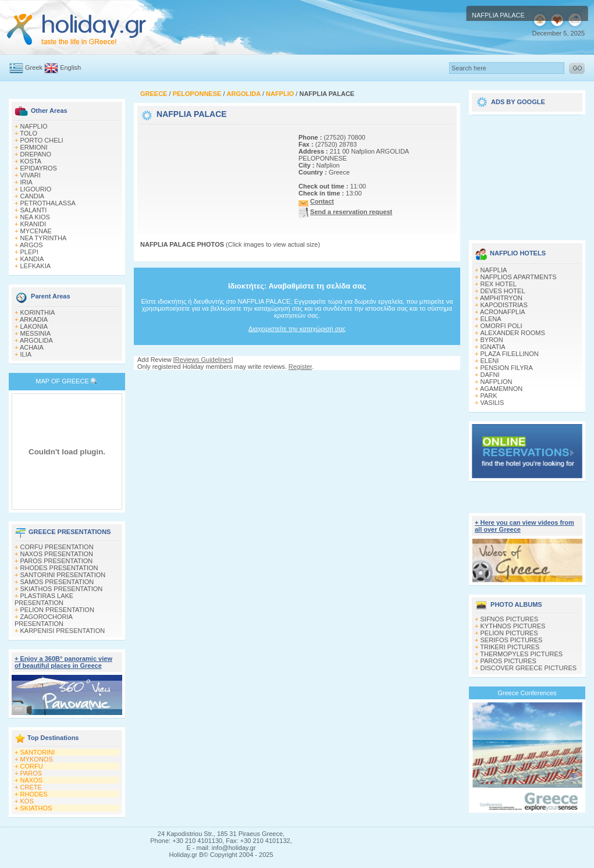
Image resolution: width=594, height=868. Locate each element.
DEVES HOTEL (503, 291)
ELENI (490, 361)
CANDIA (33, 196)
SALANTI (34, 210)
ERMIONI (34, 147)
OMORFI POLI (501, 326)
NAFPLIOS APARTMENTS (519, 277)
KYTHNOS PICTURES (513, 626)
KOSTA (31, 161)
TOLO (29, 133)
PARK (489, 396)
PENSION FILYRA (507, 368)
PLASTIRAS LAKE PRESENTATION (44, 599)
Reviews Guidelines (203, 360)
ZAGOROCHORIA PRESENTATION (43, 620)
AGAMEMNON (501, 389)
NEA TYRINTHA (44, 238)
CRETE (31, 787)
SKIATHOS (36, 808)
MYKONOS (37, 759)
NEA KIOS (35, 217)
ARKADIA (34, 319)
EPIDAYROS (39, 168)
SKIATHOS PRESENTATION (62, 589)
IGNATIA (493, 347)
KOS (27, 801)
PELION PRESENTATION (57, 610)
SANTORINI (38, 752)
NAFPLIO (34, 126)
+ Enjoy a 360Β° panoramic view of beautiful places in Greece (63, 662)
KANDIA (32, 259)
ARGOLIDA (36, 340)
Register (300, 367)
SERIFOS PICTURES (512, 640)
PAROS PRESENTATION (57, 561)
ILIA (26, 354)
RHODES (34, 794)
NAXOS (32, 780)
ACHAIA (32, 347)
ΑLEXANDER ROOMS (513, 333)
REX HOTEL (499, 284)
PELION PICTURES (509, 633)
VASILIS (492, 403)
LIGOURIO (36, 189)
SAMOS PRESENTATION (57, 582)
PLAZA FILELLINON (510, 354)
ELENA (491, 319)
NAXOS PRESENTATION (57, 554)
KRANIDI (33, 224)
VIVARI (31, 175)
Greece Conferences (527, 693)
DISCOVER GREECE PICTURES (529, 668)
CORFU (32, 766)
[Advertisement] (179, 163)
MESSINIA (36, 333)
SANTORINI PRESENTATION (63, 575)
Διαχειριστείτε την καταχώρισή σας (297, 329)
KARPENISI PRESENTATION (63, 631)
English (70, 67)
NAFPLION (497, 382)
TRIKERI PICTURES (510, 647)
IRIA (26, 182)
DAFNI (490, 375)
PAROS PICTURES (508, 661)
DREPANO (36, 154)
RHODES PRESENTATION (59, 568)
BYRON (492, 340)
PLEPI (29, 252)
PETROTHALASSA (48, 203)
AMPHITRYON (501, 298)
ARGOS (31, 245)
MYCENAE (36, 231)
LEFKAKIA (36, 266)
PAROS (31, 773)
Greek (34, 67)
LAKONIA (34, 326)
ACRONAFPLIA (503, 312)
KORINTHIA (38, 312)
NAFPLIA (494, 270)
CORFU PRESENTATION (57, 547)
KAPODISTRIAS (504, 305)
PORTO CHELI (42, 140)
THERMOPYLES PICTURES (521, 654)
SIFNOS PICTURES (510, 619)
